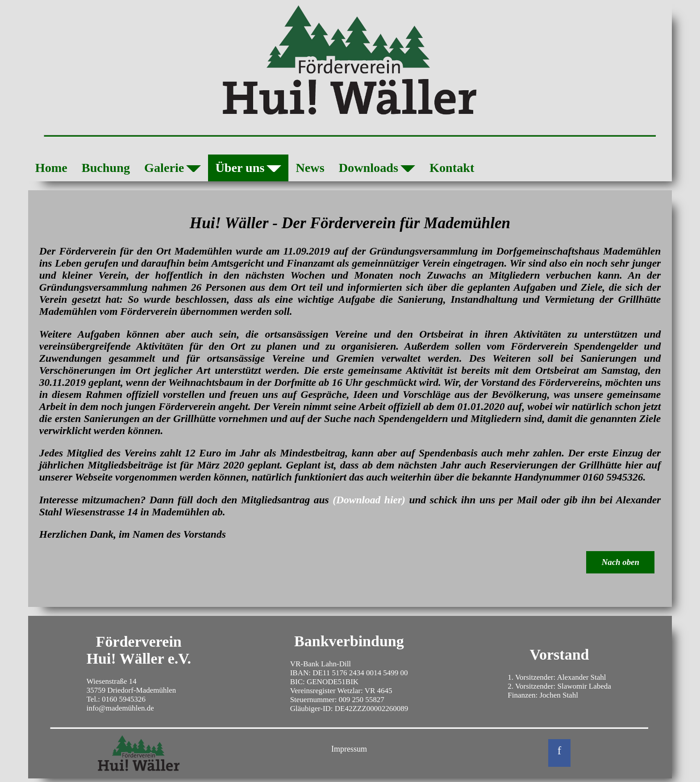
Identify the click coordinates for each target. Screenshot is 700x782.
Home (51, 168)
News (310, 168)
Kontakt (452, 168)
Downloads (377, 170)
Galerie (173, 170)
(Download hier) (369, 500)
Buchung (106, 168)
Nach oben (621, 562)
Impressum (349, 749)
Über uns (248, 170)
